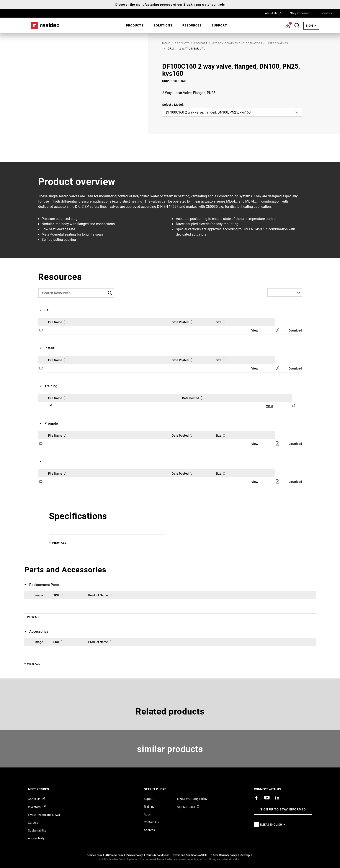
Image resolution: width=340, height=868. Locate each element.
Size (221, 322)
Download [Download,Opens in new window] (295, 330)
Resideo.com (94, 855)
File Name (58, 322)
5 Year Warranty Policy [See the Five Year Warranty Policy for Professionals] (224, 855)
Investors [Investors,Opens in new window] (326, 13)
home (166, 43)
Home (45, 25)
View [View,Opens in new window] (255, 330)
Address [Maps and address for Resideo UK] (149, 830)
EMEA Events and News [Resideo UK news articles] (44, 815)
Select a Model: (173, 105)
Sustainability (37, 830)
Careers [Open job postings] (33, 823)
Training (149, 806)
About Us (275, 13)
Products (135, 25)
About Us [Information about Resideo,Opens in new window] (34, 799)
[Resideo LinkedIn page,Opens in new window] (277, 798)
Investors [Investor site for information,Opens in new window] (35, 807)
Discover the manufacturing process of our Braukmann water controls (170, 4)
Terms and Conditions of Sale (190, 855)
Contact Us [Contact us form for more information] (151, 822)
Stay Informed (300, 13)
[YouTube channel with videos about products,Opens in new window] (267, 798)
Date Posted (183, 322)
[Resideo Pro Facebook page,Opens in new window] (257, 798)
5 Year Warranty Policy (192, 799)
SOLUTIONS (163, 25)
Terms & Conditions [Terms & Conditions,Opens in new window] (158, 855)
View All (59, 543)
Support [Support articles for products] (149, 799)
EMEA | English (273, 824)
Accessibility (36, 838)
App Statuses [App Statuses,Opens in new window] (186, 807)
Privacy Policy (135, 855)
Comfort (201, 43)
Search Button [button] (297, 26)
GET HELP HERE (161, 789)
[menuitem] (135, 25)
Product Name (101, 595)
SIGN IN (312, 25)
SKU (59, 595)
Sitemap (245, 855)
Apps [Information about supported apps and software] (147, 814)
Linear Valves (277, 43)
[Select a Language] (285, 292)
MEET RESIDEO (44, 789)
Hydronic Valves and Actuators (237, 43)
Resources (192, 25)
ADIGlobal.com (114, 855)
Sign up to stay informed (283, 809)
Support (219, 25)
